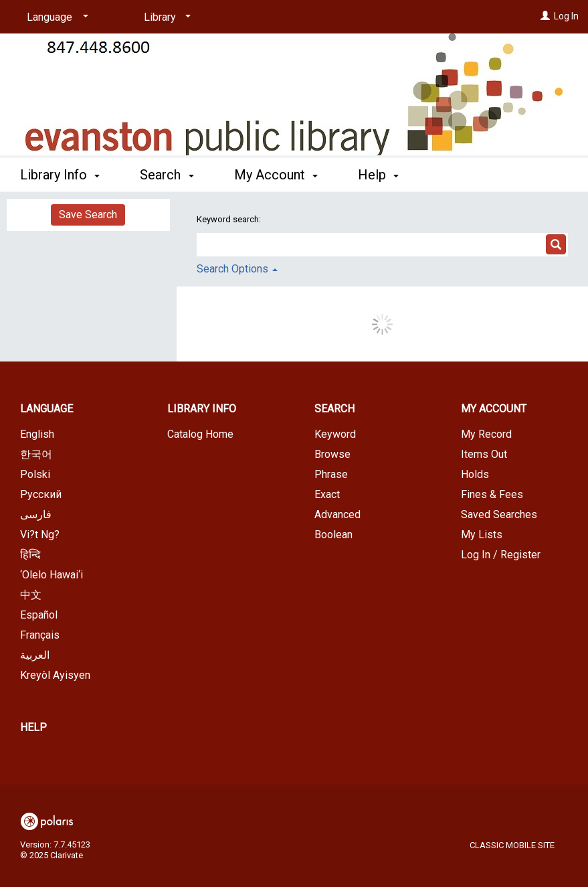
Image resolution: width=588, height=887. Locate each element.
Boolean (333, 535)
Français (40, 635)
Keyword (335, 434)
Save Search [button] (88, 215)
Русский (41, 494)
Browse (332, 454)
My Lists (482, 535)
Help (33, 727)
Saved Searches (499, 514)
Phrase (331, 474)
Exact (327, 494)
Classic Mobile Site (512, 845)
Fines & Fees (492, 494)
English (37, 434)
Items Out (484, 454)
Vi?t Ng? (40, 535)
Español (39, 615)
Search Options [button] (237, 269)
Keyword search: (230, 219)
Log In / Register (501, 555)
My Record (486, 434)
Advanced (337, 514)
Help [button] (378, 175)
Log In (566, 16)
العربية (35, 655)
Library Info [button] (60, 175)
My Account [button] (276, 175)
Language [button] (46, 409)
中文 (31, 595)
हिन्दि (30, 555)
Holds (475, 474)
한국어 (36, 454)
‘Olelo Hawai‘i (52, 575)
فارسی (36, 514)
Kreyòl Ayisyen (55, 675)
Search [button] (167, 175)
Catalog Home (200, 434)
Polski (35, 474)
